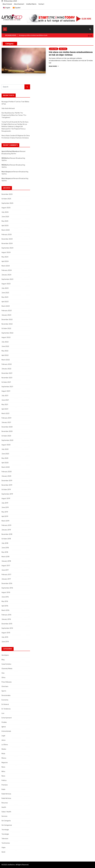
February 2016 (6, 615)
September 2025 (7, 203)
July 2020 (5, 449)
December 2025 (7, 194)
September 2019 (7, 494)
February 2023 (7, 311)
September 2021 (7, 387)
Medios (4, 749)
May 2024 (5, 257)
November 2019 (7, 485)
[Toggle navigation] (5, 29)
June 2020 (5, 454)
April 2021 (5, 409)
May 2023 (5, 297)
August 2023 (6, 284)
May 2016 (5, 601)
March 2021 (5, 414)
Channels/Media (7, 669)
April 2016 (5, 606)
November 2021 (7, 378)
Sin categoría (6, 821)
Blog (3, 660)
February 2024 (7, 270)
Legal (3, 736)
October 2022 (6, 329)
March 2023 (6, 306)
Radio (3, 789)
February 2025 (7, 235)
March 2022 (6, 360)
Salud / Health (6, 812)
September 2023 (7, 279)
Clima (3, 678)
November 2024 (7, 244)
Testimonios (6, 843)
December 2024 (7, 239)
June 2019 (5, 507)
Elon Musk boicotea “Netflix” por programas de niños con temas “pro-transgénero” (14, 115)
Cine (3, 673)
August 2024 (6, 252)
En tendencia (6, 709)
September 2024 (7, 248)
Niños (3, 772)
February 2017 (6, 575)
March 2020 (6, 467)
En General (5, 704)
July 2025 (5, 212)
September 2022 (7, 333)
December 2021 (7, 373)
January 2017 (6, 579)
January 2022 (6, 369)
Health (4, 807)
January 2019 (6, 530)
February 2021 (6, 418)
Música (4, 758)
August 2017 (6, 566)
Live (3, 713)
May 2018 (5, 552)
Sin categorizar (7, 825)
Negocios (5, 763)
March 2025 (6, 230)
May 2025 (5, 221)
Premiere (5, 785)
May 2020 (5, 458)
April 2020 (5, 463)
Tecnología (5, 830)
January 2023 (6, 315)
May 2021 (5, 405)
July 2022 (5, 342)
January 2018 (6, 561)
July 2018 (5, 543)
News (3, 767)
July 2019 (5, 503)
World (3, 852)
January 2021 (6, 422)
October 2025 (6, 199)
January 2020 (6, 476)
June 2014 (5, 642)
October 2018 (6, 539)
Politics (63, 49)
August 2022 (6, 337)
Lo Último (54, 49)
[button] (89, 36)
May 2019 (5, 512)
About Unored (7, 4)
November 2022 (7, 324)
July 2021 (5, 396)
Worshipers (5, 655)
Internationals (6, 731)
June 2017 (5, 570)
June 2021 (5, 400)
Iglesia (4, 727)
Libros (4, 740)
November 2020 (7, 431)
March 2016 (5, 610)
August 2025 (6, 208)
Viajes (4, 848)
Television (5, 839)
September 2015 (7, 628)
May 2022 (5, 351)
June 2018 (5, 548)
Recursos (5, 803)
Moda (3, 754)
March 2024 (6, 266)
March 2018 (5, 557)
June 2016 (5, 597)
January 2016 (6, 619)
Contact (41, 4)
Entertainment (7, 718)
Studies (4, 722)
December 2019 (7, 481)
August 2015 (6, 633)
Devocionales (6, 695)
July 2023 (5, 288)
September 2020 (7, 440)
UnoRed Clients (31, 4)
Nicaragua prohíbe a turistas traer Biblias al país (33, 35)
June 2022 (5, 346)
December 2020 (7, 427)
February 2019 (6, 525)
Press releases (7, 682)
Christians (5, 687)
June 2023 (5, 293)
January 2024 (6, 275)
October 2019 (6, 490)
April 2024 (5, 261)
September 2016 (7, 588)
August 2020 (6, 445)
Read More (54, 66)
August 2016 (6, 592)
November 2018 (7, 534)
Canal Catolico (6, 664)
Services (4, 816)
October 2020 (6, 436)
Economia (5, 700)
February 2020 (7, 472)
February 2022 (7, 364)
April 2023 (5, 302)
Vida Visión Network (8, 108)
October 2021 (6, 382)
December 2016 (7, 584)
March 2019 (5, 521)
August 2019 (6, 499)
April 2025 (5, 226)
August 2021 (6, 391)
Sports (4, 691)
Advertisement (19, 4)
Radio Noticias (6, 794)
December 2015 (7, 624)
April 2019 (5, 516)
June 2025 (5, 217)
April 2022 (5, 355)
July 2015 (5, 637)
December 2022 (7, 320)
